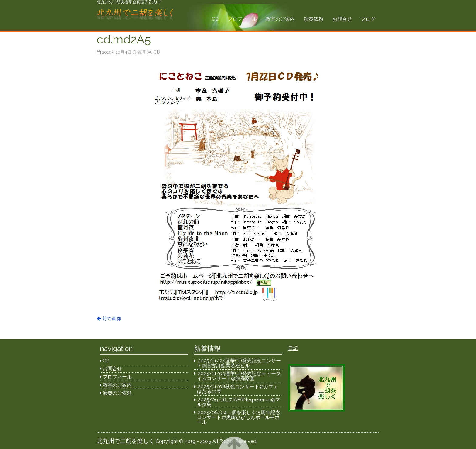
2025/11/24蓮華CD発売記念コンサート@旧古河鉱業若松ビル (239, 363)
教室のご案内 (280, 19)
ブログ (368, 19)
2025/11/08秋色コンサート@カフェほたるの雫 (238, 389)
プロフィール (242, 19)
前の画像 (112, 319)
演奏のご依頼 (117, 393)
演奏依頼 (314, 19)
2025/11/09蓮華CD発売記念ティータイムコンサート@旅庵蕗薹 (239, 376)
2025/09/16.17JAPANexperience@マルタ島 (239, 402)
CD (215, 19)
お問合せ (342, 19)
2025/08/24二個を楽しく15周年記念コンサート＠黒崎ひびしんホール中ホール (239, 417)
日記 (293, 348)
